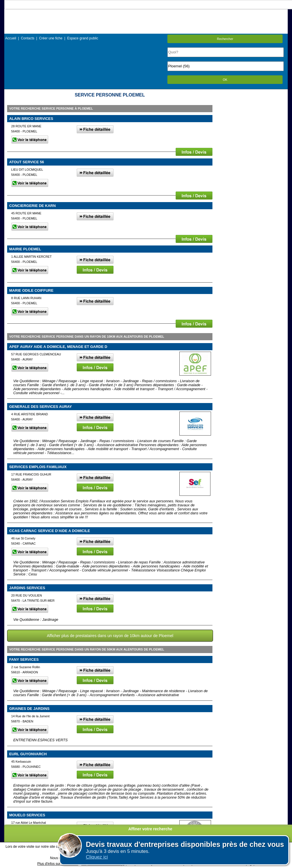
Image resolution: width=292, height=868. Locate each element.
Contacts (28, 38)
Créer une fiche (51, 38)
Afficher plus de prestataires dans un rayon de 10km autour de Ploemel (110, 636)
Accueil (11, 38)
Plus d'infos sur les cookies (58, 864)
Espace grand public (83, 38)
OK (225, 80)
